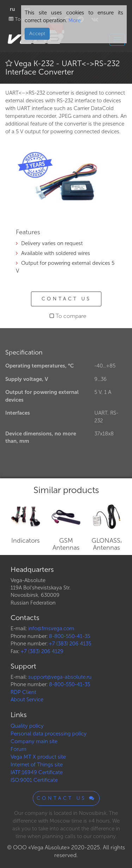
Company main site (34, 741)
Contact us (66, 299)
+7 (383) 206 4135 (70, 644)
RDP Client (23, 692)
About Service (27, 700)
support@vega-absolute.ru (60, 677)
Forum (18, 749)
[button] (105, 156)
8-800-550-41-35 (70, 636)
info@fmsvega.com (51, 628)
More (74, 20)
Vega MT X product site (38, 757)
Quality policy (27, 726)
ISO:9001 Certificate (34, 780)
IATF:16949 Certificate (37, 772)
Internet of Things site (37, 765)
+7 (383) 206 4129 (42, 651)
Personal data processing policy (49, 734)
